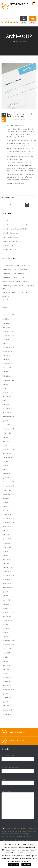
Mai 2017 (6, 470)
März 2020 (7, 404)
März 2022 (7, 376)
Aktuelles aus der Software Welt (14, 229)
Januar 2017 (7, 478)
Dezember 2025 (9, 315)
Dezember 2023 (9, 347)
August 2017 (7, 461)
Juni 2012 (6, 633)
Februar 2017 (8, 474)
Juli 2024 (6, 339)
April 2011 (7, 665)
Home (13, 41)
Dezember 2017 (9, 449)
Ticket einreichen (17, 732)
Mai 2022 (6, 372)
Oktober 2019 (8, 413)
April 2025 (7, 327)
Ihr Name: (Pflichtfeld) (18, 757)
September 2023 (9, 352)
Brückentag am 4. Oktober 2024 (14, 286)
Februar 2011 (8, 673)
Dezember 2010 (9, 677)
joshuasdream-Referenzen (12, 241)
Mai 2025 (6, 323)
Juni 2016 (6, 502)
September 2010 (9, 690)
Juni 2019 (6, 421)
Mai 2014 (6, 555)
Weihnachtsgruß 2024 (10, 281)
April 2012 (7, 637)
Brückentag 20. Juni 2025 (11, 269)
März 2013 (7, 604)
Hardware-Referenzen (11, 237)
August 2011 (7, 653)
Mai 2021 (6, 384)
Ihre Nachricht (18, 806)
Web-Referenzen (9, 249)
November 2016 (9, 486)
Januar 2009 (7, 714)
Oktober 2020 (8, 396)
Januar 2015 (7, 539)
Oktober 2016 (8, 490)
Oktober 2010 (8, 685)
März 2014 (7, 563)
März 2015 (7, 535)
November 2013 (9, 580)
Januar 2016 (7, 514)
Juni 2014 (6, 551)
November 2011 (9, 645)
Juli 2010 (6, 694)
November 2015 (9, 523)
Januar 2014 (7, 571)
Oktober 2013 (8, 584)
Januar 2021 (7, 388)
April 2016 (7, 510)
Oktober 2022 (8, 368)
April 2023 (7, 356)
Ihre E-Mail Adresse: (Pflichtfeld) (18, 769)
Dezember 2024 (9, 331)
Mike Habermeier (14, 120)
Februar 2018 (8, 445)
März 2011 (7, 669)
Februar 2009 (8, 710)
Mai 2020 (6, 400)
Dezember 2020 (9, 392)
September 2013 (9, 588)
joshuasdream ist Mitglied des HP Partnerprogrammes (22, 115)
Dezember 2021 (9, 380)
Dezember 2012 (9, 612)
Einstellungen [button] (14, 865)
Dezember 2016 (9, 482)
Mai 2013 (6, 596)
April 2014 (7, 559)
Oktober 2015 (8, 527)
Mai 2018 (6, 437)
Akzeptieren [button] (26, 865)
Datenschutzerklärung (20, 828)
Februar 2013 (8, 608)
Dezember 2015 (9, 519)
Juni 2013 (6, 592)
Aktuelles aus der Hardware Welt (14, 225)
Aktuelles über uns (29, 120)
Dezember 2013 (9, 576)
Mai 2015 (6, 531)
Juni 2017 (6, 466)
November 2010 (9, 681)
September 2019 (9, 417)
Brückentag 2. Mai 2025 (11, 277)
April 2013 (7, 600)
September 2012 (9, 620)
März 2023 (7, 360)
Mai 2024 (6, 343)
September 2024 (9, 335)
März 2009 (7, 706)
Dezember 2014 (9, 543)
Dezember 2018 (9, 429)
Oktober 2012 (8, 616)
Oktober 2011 (8, 649)
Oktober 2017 (8, 453)
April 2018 (7, 441)
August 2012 (7, 624)
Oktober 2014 (8, 547)
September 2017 (9, 457)
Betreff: (18, 781)
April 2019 (7, 425)
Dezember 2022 (9, 364)
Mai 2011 (6, 661)
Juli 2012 (6, 628)
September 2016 (9, 494)
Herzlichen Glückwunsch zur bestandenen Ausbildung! (16, 294)
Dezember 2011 (9, 641)
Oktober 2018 (8, 433)
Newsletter (7, 245)
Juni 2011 (6, 657)
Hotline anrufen (16, 741)
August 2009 (7, 698)
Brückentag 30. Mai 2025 (12, 273)
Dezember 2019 (9, 409)
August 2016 (7, 498)
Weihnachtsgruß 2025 (10, 265)
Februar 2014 (8, 567)
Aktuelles (6, 221)
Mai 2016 (6, 506)
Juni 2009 (6, 702)
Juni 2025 (6, 319)
